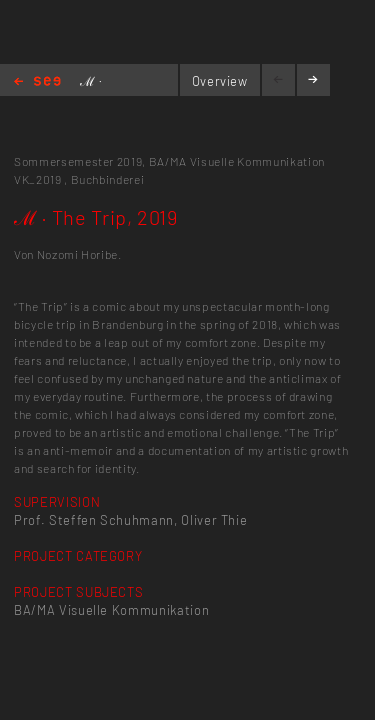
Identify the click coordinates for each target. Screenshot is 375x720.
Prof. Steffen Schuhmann (94, 520)
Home (37, 82)
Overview (220, 81)
